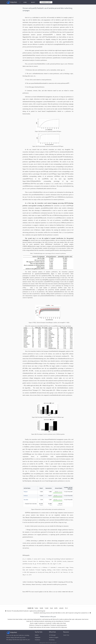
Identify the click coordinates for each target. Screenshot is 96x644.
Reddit (41, 608)
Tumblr (47, 608)
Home (25, 2)
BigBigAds (38, 638)
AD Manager (52, 635)
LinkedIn (62, 608)
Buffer (56, 608)
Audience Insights (54, 638)
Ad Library (52, 640)
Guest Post (67, 635)
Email (51, 608)
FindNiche (38, 640)
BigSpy (33, 2)
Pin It (67, 608)
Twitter (36, 608)
